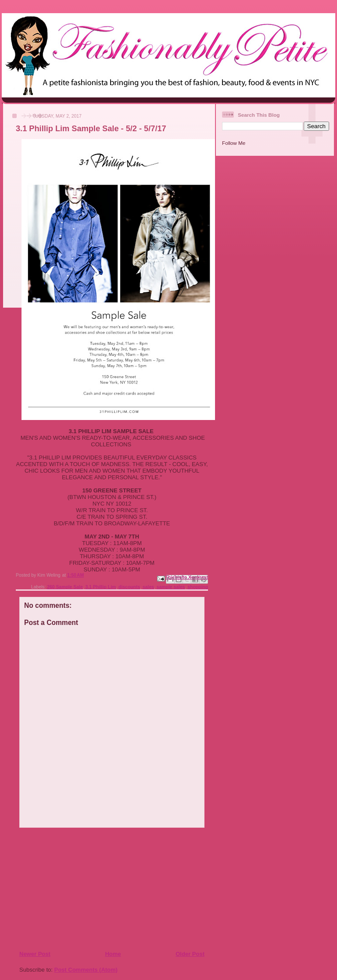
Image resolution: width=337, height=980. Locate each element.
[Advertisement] (72, 889)
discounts (129, 587)
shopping (198, 587)
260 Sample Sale (65, 587)
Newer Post (35, 954)
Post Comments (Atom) (86, 970)
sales (148, 587)
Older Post (190, 954)
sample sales (171, 587)
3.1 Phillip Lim (100, 587)
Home (113, 954)
